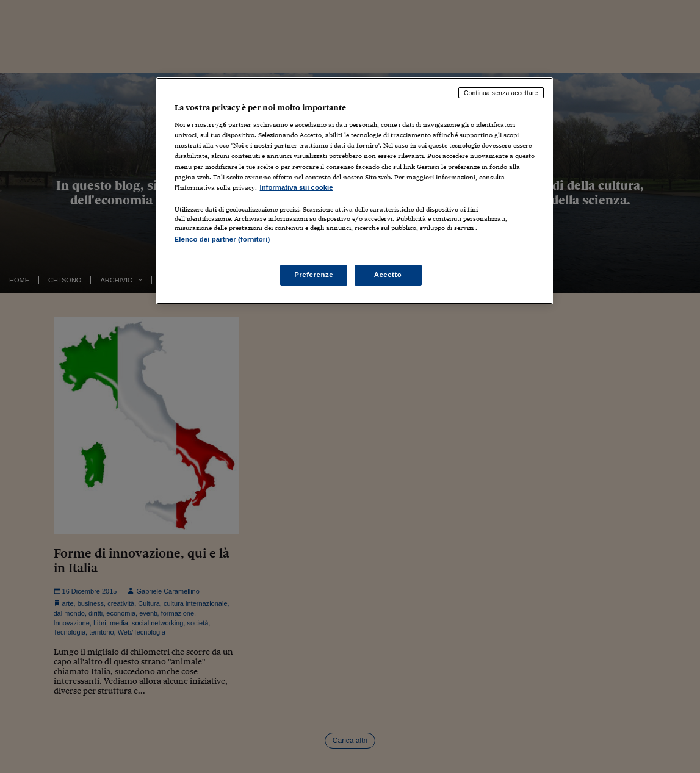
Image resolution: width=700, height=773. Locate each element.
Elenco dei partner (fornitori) (222, 239)
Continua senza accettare (501, 93)
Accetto (388, 275)
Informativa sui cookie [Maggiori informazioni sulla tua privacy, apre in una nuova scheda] (297, 187)
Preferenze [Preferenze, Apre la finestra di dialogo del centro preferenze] (314, 275)
